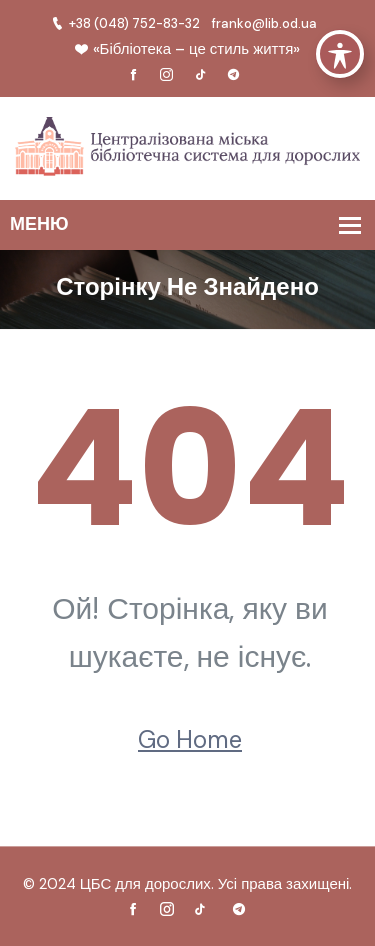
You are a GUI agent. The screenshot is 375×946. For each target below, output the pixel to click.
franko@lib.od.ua (264, 23)
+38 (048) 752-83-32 (125, 23)
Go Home (190, 739)
